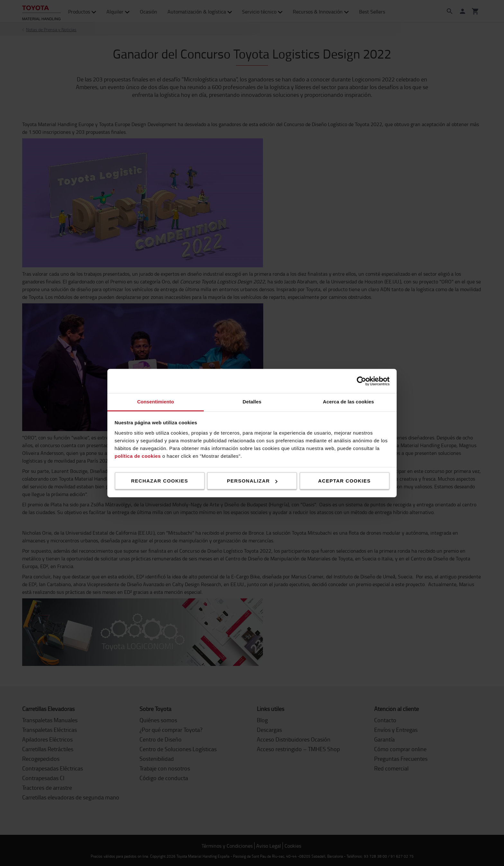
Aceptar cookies (344, 481)
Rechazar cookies (160, 481)
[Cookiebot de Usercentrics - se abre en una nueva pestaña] (361, 381)
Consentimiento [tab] (156, 402)
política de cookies (138, 456)
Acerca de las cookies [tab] (349, 402)
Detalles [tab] (252, 402)
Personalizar (252, 481)
